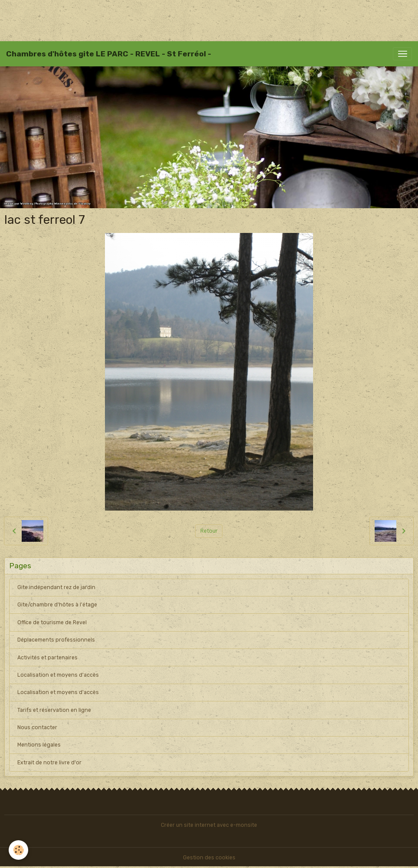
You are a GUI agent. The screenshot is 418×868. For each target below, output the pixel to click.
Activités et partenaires (47, 658)
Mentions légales (39, 745)
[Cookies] (18, 850)
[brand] (109, 54)
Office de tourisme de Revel (52, 622)
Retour (209, 531)
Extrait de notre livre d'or (49, 763)
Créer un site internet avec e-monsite (209, 825)
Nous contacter (37, 727)
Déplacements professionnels (56, 640)
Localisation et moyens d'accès (58, 675)
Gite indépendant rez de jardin (56, 587)
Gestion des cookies (209, 858)
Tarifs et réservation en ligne (54, 710)
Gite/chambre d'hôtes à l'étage (57, 605)
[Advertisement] (158, 20)
